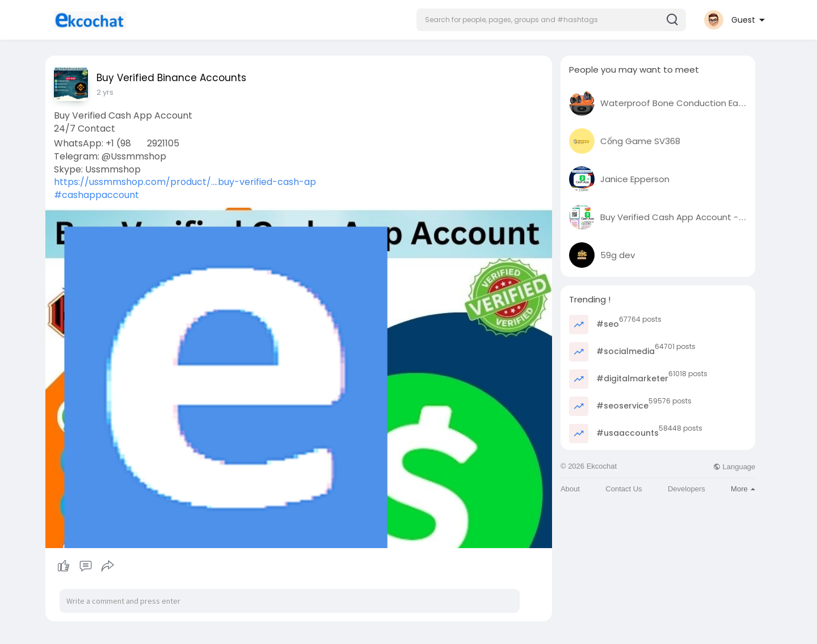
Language (734, 467)
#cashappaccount (96, 195)
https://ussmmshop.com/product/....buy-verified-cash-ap (185, 182)
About (570, 489)
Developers (687, 489)
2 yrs (105, 92)
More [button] (743, 489)
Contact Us (624, 489)
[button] (551, 20)
